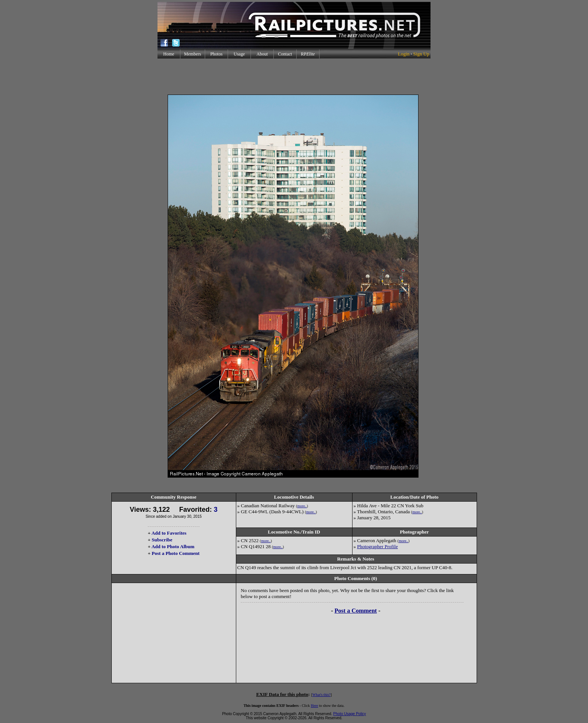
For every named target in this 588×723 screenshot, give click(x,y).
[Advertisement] (294, 77)
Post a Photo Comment (176, 553)
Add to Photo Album (173, 546)
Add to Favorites (169, 533)
